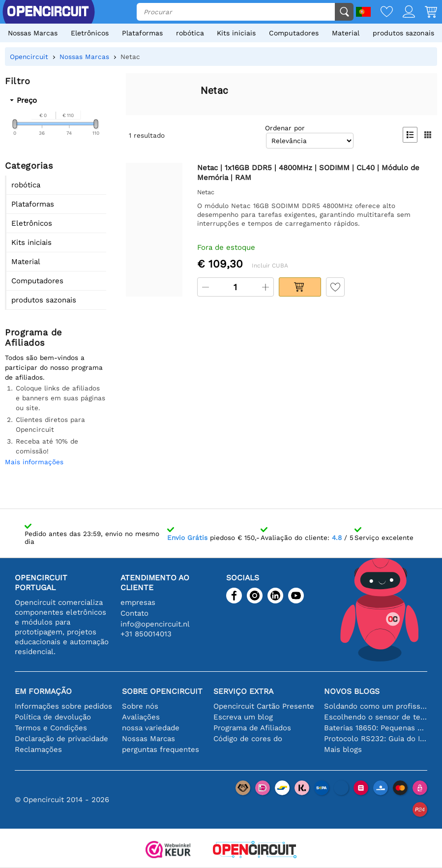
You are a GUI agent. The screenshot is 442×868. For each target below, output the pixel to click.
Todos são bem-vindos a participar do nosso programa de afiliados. (54, 367)
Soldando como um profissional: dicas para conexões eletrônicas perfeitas (376, 706)
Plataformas (142, 33)
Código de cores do (248, 739)
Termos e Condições (51, 728)
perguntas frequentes (161, 749)
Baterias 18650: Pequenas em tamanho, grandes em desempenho (376, 728)
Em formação (43, 691)
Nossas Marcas (33, 33)
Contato (134, 613)
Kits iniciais (236, 33)
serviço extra (243, 691)
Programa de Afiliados (252, 728)
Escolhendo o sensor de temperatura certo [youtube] (376, 717)
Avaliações (141, 717)
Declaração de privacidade (61, 739)
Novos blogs (352, 691)
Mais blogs (343, 749)
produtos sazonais (403, 33)
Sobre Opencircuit (162, 691)
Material (346, 33)
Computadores (294, 33)
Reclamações (38, 749)
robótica (190, 33)
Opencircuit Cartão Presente (264, 706)
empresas (138, 602)
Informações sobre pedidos (63, 706)
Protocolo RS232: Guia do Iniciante (376, 739)
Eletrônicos (90, 33)
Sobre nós (140, 706)
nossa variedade (151, 728)
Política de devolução (53, 717)
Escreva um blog (243, 717)
